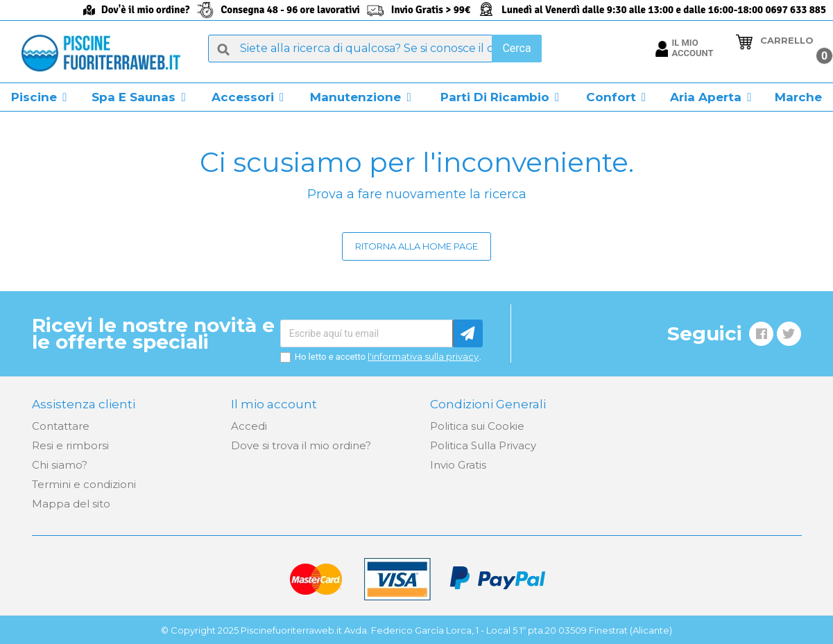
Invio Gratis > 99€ (431, 10)
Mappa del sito (71, 504)
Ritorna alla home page (416, 246)
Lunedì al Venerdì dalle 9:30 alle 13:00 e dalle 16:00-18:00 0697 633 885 (664, 10)
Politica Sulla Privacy (483, 445)
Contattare (61, 426)
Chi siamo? (60, 465)
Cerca (516, 48)
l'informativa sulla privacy (423, 356)
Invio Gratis (458, 465)
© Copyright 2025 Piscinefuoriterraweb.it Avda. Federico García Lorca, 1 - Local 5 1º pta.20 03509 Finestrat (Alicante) (416, 630)
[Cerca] (375, 49)
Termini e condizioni (84, 484)
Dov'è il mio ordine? (145, 10)
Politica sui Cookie (477, 426)
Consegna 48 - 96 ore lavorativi (290, 10)
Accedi (249, 426)
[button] (39, 97)
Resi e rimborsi (70, 445)
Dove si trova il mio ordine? (301, 445)
